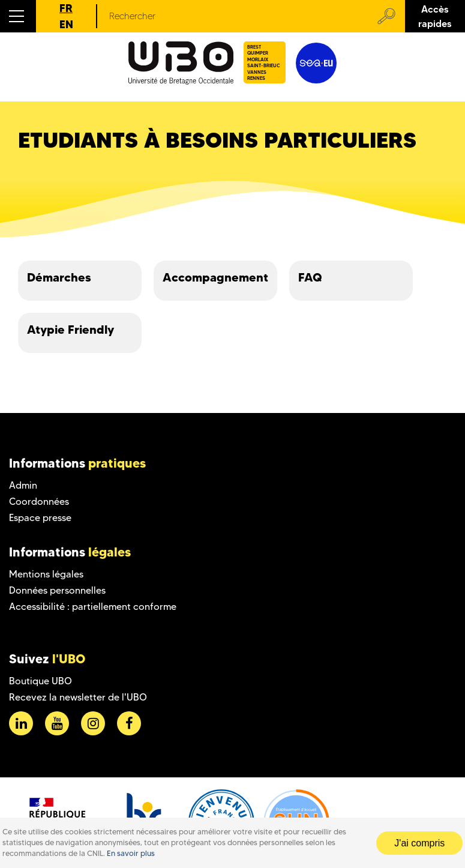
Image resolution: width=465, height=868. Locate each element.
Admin (23, 485)
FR (66, 8)
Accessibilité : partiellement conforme (93, 607)
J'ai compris (419, 843)
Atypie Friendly (70, 330)
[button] (18, 16)
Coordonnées (39, 502)
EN (66, 24)
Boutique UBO (40, 681)
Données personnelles (57, 590)
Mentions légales (46, 574)
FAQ (310, 277)
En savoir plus (131, 853)
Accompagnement (215, 277)
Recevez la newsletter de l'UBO (78, 697)
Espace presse (40, 518)
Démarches (59, 277)
